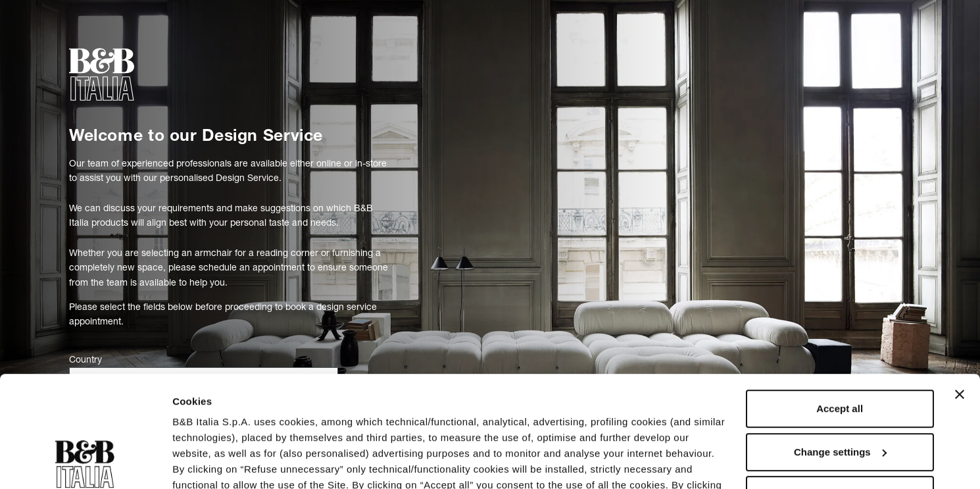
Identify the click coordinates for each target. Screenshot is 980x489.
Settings (192, 463)
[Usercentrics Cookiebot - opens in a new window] (85, 463)
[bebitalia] (102, 74)
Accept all (840, 304)
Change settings (840, 348)
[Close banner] (960, 290)
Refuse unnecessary (840, 391)
